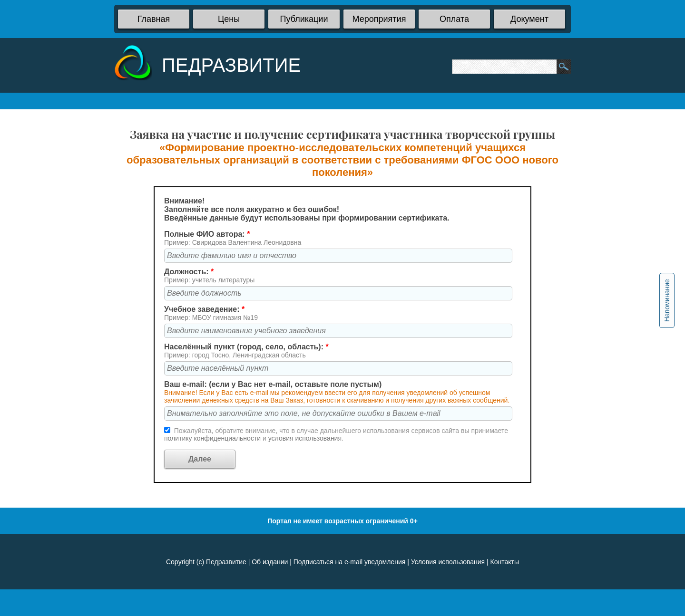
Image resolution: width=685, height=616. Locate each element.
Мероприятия (379, 19)
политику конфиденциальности (213, 438)
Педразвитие (226, 562)
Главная (154, 19)
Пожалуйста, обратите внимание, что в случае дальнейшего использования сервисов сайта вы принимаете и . (336, 434)
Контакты (505, 562)
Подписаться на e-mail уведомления (350, 562)
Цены (229, 19)
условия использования (305, 438)
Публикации (304, 19)
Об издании (270, 562)
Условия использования (448, 562)
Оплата (454, 19)
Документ (529, 19)
